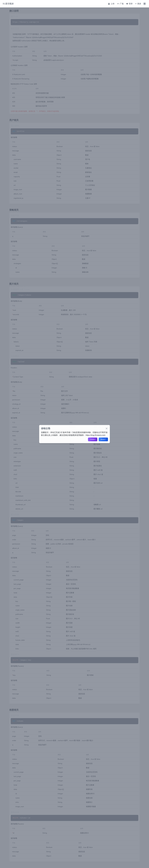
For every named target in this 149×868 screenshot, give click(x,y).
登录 (129, 4)
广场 (120, 4)
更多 (138, 4)
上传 (111, 4)
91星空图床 (8, 4)
